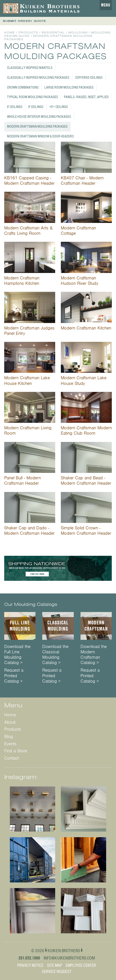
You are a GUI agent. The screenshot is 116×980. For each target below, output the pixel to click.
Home (10, 32)
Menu (106, 5)
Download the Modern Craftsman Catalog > (94, 655)
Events (10, 744)
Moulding (78, 32)
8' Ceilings (15, 107)
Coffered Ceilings (89, 77)
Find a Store (16, 751)
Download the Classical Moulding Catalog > (55, 655)
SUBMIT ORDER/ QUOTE (24, 21)
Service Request (57, 972)
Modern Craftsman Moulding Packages (37, 126)
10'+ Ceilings (59, 107)
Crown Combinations (23, 87)
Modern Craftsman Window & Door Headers (40, 136)
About (10, 722)
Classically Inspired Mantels (30, 68)
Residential (53, 32)
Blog (9, 737)
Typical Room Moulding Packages (33, 97)
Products (28, 32)
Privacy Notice (30, 965)
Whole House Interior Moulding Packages (39, 117)
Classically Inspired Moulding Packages (38, 77)
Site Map (54, 965)
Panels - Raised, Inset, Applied (86, 97)
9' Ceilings (36, 107)
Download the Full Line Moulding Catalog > (17, 655)
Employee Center (81, 965)
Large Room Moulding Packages (69, 87)
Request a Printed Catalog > (14, 676)
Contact (12, 758)
